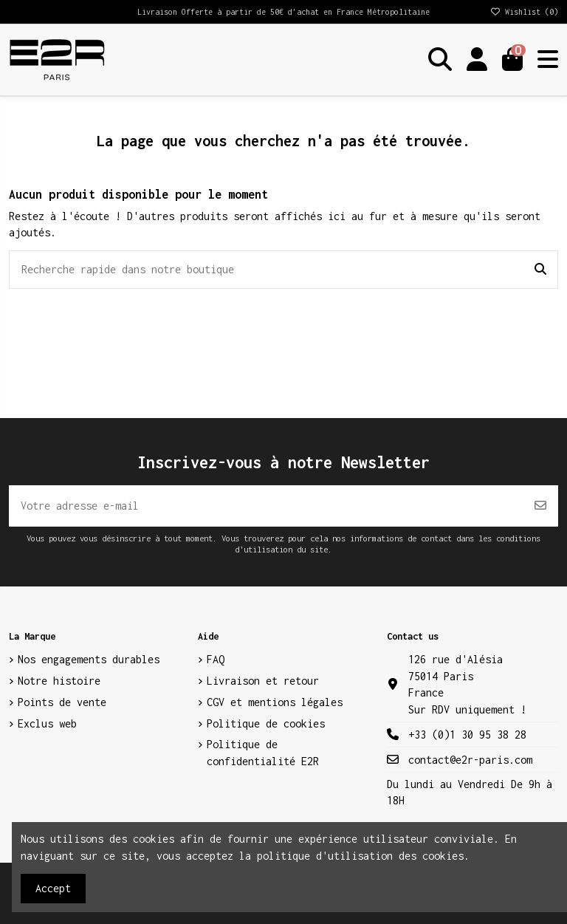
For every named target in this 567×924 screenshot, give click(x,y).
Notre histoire (59, 681)
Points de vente (62, 702)
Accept (53, 888)
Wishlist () (524, 12)
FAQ (216, 659)
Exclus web (47, 723)
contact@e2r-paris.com (470, 760)
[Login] (477, 60)
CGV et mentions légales (275, 702)
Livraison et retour (263, 681)
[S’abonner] (540, 506)
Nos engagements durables (89, 659)
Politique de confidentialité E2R (263, 752)
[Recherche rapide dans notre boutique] (540, 270)
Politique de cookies (266, 723)
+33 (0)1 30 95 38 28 (467, 735)
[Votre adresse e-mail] (266, 506)
